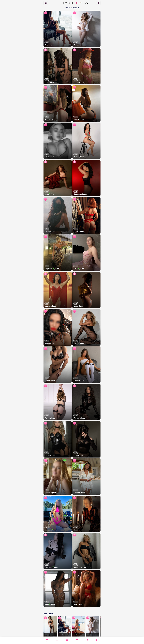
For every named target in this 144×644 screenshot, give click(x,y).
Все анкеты (49, 614)
